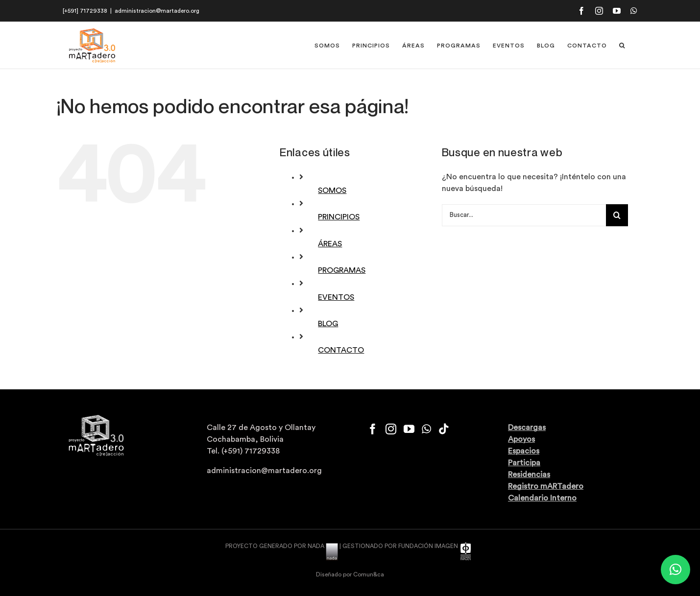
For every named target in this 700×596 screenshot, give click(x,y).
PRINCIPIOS (339, 217)
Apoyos (521, 439)
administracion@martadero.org (157, 11)
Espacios (524, 451)
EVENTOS (336, 297)
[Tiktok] (444, 429)
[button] (622, 45)
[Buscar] (617, 215)
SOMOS (332, 191)
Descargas (527, 428)
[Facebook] (373, 429)
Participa (524, 463)
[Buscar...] (524, 215)
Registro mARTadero (546, 486)
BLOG (328, 324)
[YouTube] (409, 429)
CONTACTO (341, 350)
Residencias (529, 475)
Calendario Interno (542, 498)
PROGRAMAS (342, 270)
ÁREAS (330, 244)
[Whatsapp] (426, 429)
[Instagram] (391, 429)
